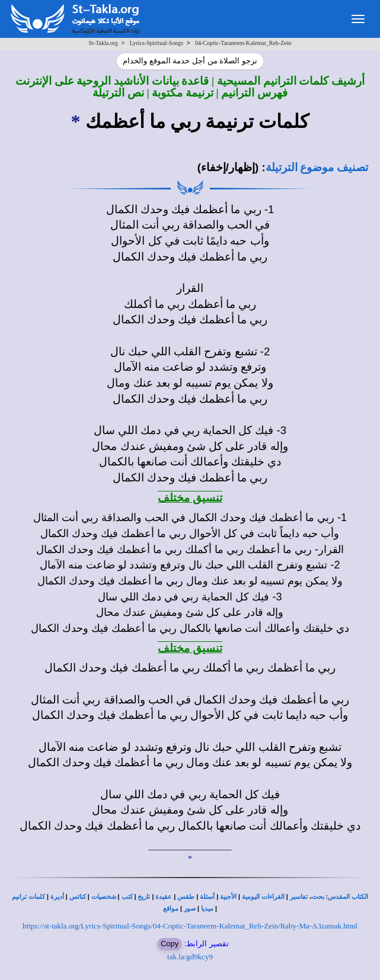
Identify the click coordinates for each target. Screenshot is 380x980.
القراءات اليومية (263, 897)
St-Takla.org (103, 43)
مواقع (171, 909)
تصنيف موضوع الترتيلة (317, 167)
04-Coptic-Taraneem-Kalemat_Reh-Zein (243, 43)
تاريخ (144, 897)
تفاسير (299, 897)
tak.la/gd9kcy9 (190, 957)
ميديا (207, 909)
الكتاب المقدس (348, 897)
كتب (127, 897)
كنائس (78, 897)
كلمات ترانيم (28, 897)
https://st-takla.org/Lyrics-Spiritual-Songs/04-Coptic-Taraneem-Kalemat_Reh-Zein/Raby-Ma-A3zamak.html (190, 926)
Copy (170, 944)
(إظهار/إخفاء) (228, 167)
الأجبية (228, 897)
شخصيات (104, 897)
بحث (318, 897)
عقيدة (164, 897)
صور (190, 909)
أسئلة (207, 897)
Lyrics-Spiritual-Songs (157, 43)
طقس (186, 897)
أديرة (57, 897)
